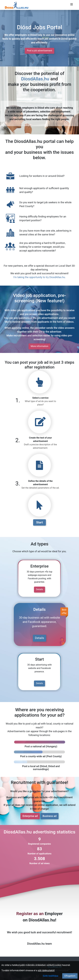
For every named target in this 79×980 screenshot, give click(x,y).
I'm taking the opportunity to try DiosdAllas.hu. (39, 277)
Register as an (30, 914)
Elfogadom (70, 976)
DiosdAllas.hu (35, 79)
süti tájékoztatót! (46, 970)
